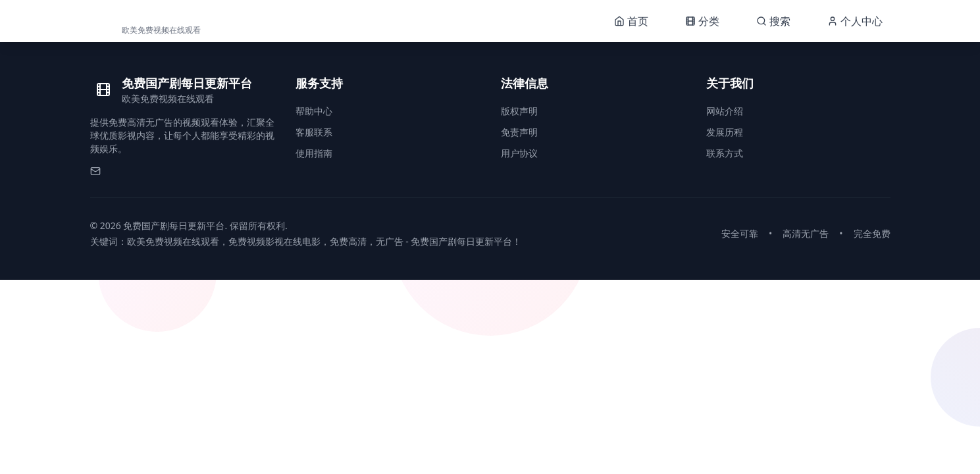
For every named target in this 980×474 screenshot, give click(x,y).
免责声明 (519, 132)
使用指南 (314, 153)
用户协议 (519, 153)
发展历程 (725, 132)
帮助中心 (314, 111)
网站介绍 (725, 111)
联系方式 (725, 153)
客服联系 (314, 132)
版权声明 (519, 111)
